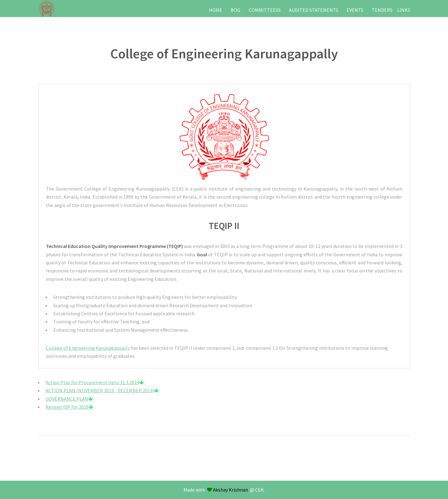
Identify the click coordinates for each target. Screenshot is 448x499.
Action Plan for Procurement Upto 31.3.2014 (95, 382)
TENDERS (382, 10)
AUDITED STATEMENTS (314, 10)
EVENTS (355, 10)
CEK (259, 490)
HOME (216, 10)
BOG (235, 10)
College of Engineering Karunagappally (88, 348)
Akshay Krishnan (231, 490)
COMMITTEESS (265, 10)
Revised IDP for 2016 (69, 407)
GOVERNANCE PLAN (69, 399)
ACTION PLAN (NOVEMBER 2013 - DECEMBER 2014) (102, 390)
